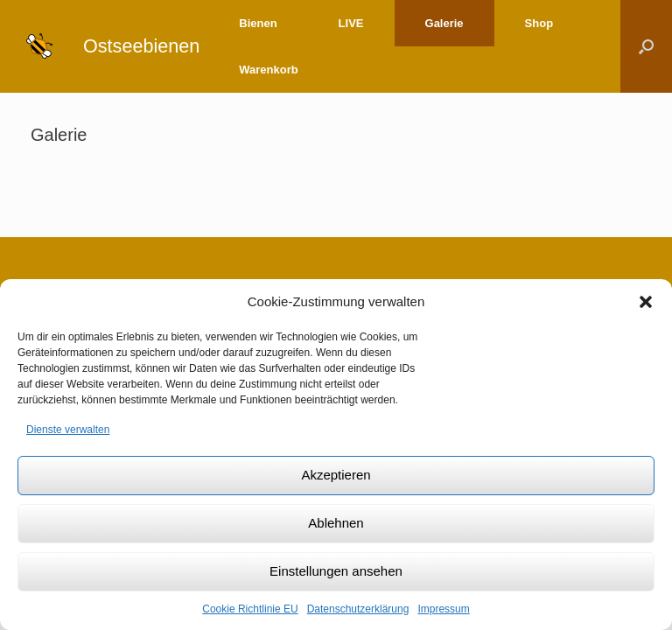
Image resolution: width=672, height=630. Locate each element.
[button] (646, 302)
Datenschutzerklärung (358, 609)
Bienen (258, 23)
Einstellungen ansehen (336, 571)
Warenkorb (268, 70)
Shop (539, 23)
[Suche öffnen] (646, 46)
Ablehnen (336, 523)
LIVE (351, 23)
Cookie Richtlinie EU (250, 609)
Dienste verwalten (68, 430)
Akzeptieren (336, 475)
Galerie (444, 23)
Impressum (443, 609)
